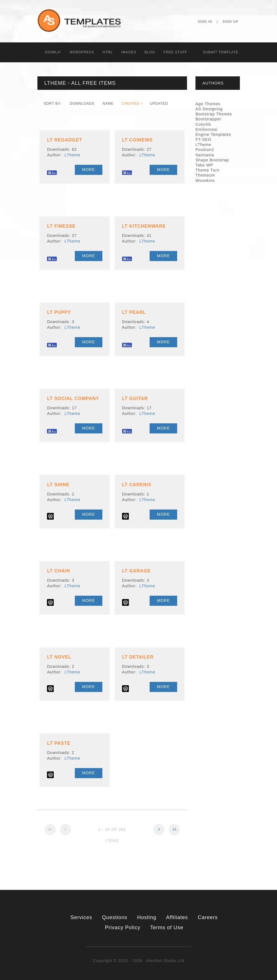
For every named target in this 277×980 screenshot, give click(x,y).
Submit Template (221, 52)
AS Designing (209, 109)
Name (108, 104)
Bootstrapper (208, 119)
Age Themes (208, 104)
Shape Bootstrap (212, 160)
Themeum (205, 175)
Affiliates (177, 917)
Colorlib (203, 124)
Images (129, 52)
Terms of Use (167, 928)
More (89, 170)
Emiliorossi (207, 129)
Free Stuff (175, 52)
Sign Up (230, 22)
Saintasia (205, 155)
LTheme (72, 155)
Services (81, 917)
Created (131, 104)
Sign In (205, 22)
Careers (208, 917)
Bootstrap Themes (214, 114)
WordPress (82, 52)
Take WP (204, 165)
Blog (150, 52)
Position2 (205, 150)
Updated (159, 104)
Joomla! (53, 52)
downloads (82, 104)
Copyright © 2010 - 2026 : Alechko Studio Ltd (138, 961)
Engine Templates (213, 134)
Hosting (147, 917)
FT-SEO (203, 140)
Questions (115, 917)
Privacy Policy (123, 928)
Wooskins (205, 181)
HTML (108, 52)
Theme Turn (207, 170)
